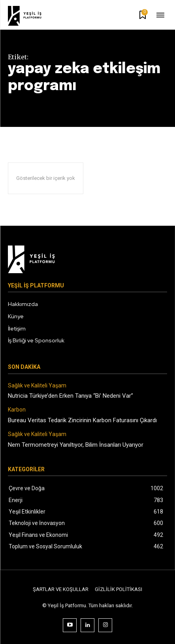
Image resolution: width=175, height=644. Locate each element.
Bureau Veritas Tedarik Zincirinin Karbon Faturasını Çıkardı (82, 420)
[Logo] (30, 16)
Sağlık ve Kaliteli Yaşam (37, 385)
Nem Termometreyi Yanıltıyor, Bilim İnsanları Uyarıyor (76, 445)
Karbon (17, 410)
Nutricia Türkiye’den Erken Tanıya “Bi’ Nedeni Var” (71, 396)
